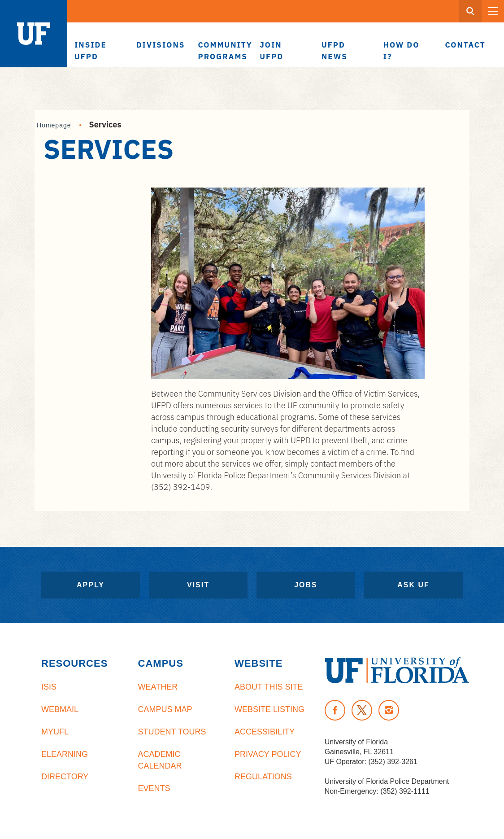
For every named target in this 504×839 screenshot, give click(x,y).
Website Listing (269, 709)
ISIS (49, 687)
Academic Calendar (160, 760)
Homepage (54, 125)
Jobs (306, 585)
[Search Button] (470, 11)
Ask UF (413, 585)
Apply (91, 585)
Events (154, 788)
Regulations (263, 777)
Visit (198, 585)
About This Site (269, 687)
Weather (158, 687)
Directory (65, 777)
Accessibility (265, 732)
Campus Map (165, 709)
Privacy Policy (268, 754)
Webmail (60, 709)
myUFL (55, 732)
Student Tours (172, 732)
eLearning (65, 754)
